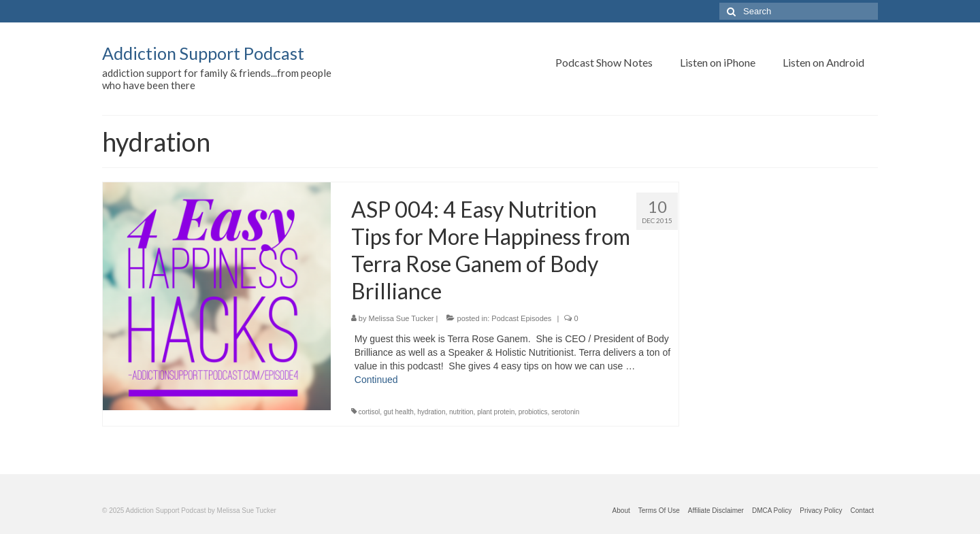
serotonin (565, 412)
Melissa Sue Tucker (402, 318)
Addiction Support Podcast (203, 53)
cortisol (370, 412)
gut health (399, 412)
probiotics (533, 412)
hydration (431, 412)
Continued (376, 380)
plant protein (496, 412)
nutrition (461, 412)
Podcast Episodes (521, 318)
